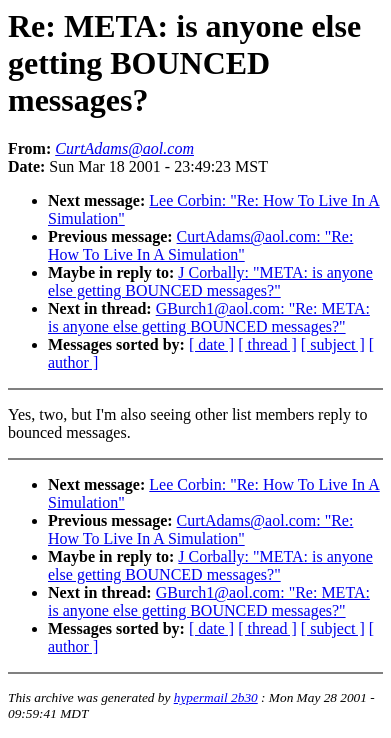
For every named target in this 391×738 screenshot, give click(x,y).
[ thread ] (267, 344)
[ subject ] (333, 344)
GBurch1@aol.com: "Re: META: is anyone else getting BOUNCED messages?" (209, 317)
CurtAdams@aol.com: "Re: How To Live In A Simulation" (200, 245)
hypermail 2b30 (216, 697)
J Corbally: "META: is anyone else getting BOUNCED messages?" (210, 281)
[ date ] (211, 344)
